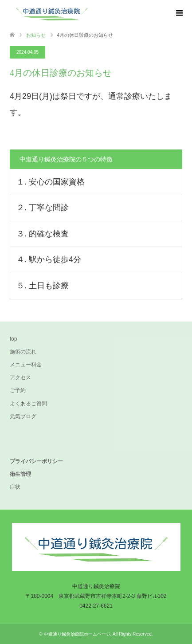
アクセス (20, 377)
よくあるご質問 (28, 404)
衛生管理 (20, 474)
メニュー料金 (26, 365)
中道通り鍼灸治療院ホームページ (77, 634)
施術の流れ (23, 352)
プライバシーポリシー (36, 461)
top (14, 339)
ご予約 (18, 390)
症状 (15, 487)
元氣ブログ (23, 416)
